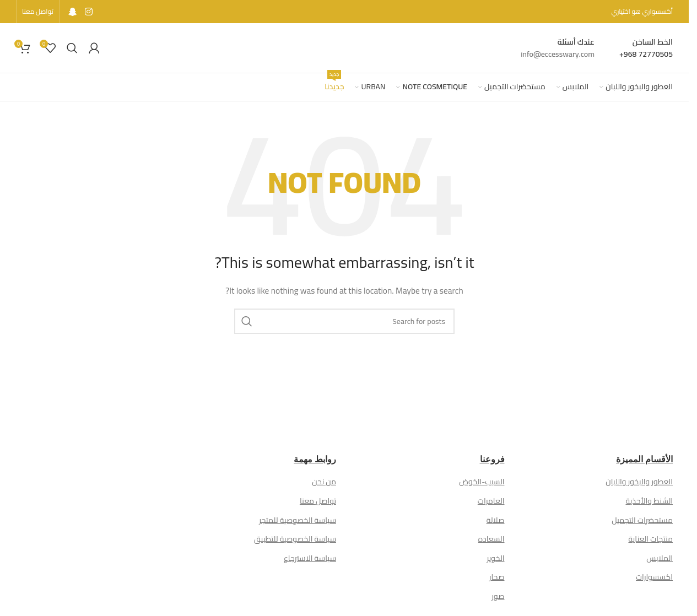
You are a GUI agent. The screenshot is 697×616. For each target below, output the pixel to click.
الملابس (660, 558)
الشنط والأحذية (649, 501)
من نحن (324, 482)
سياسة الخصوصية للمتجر (298, 520)
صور (498, 596)
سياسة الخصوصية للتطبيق (295, 539)
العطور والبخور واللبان (639, 482)
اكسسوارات (654, 577)
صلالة (496, 520)
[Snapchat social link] (73, 12)
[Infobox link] (646, 48)
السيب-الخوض (482, 482)
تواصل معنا (318, 501)
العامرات (491, 501)
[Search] (72, 48)
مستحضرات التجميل (642, 520)
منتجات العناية (650, 539)
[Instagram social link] (88, 12)
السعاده (491, 539)
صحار (497, 577)
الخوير (495, 558)
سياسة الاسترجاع (310, 558)
